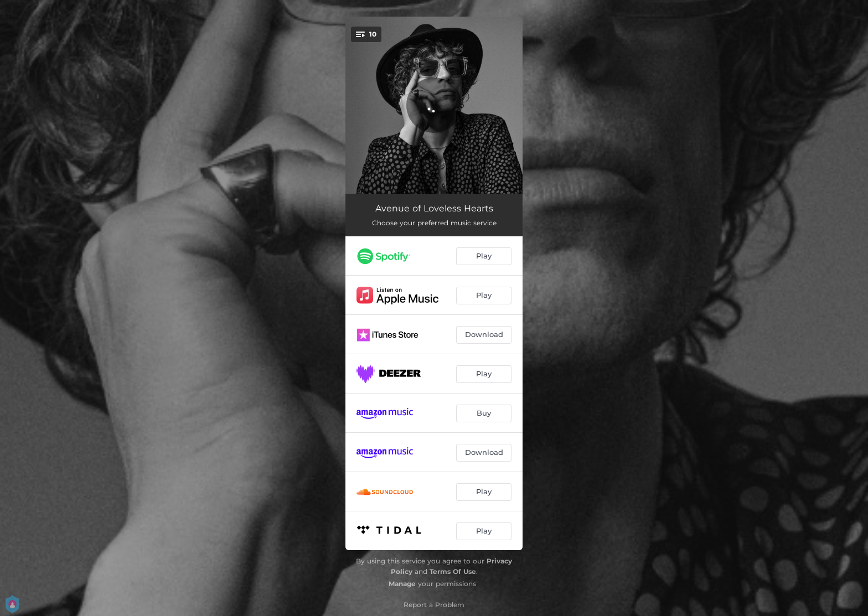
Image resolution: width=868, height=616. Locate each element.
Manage (402, 584)
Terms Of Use (453, 571)
